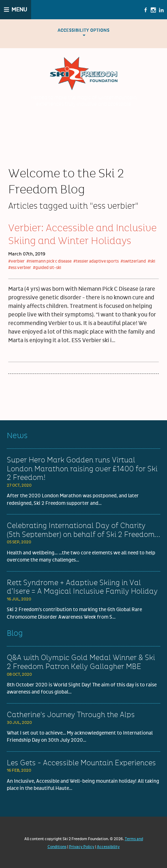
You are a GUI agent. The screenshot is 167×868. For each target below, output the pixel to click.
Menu (19, 10)
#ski (151, 261)
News (17, 436)
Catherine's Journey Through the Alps (71, 715)
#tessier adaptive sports (96, 261)
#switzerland (133, 261)
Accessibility (108, 847)
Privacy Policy (82, 847)
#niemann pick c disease (49, 261)
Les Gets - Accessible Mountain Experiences (81, 763)
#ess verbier (20, 268)
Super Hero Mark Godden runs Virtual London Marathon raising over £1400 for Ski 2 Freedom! (82, 469)
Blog (15, 633)
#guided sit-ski (47, 268)
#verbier (16, 261)
